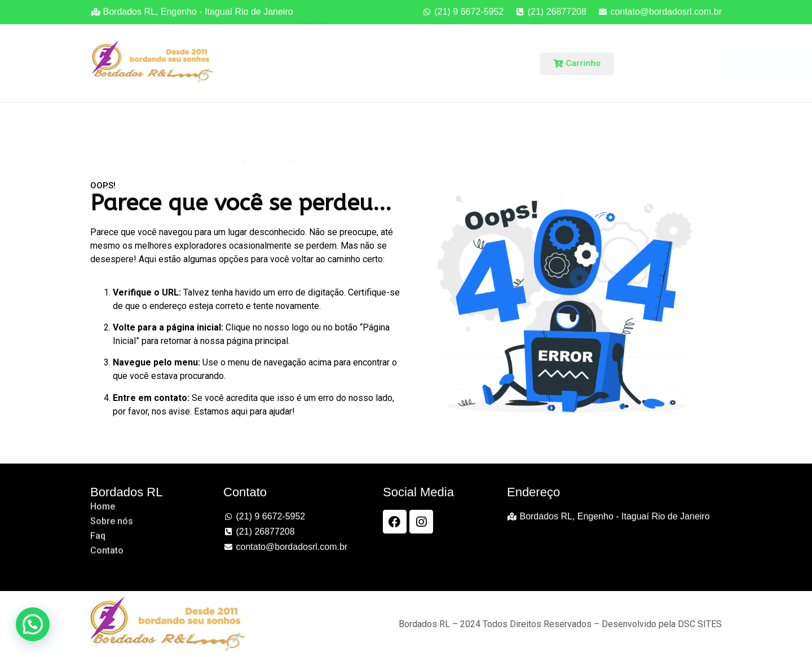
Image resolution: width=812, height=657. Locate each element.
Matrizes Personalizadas (410, 129)
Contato (315, 66)
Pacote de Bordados (286, 129)
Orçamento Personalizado (631, 129)
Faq (363, 40)
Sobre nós (318, 40)
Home (268, 40)
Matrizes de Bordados (161, 129)
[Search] (531, 62)
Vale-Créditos (519, 129)
